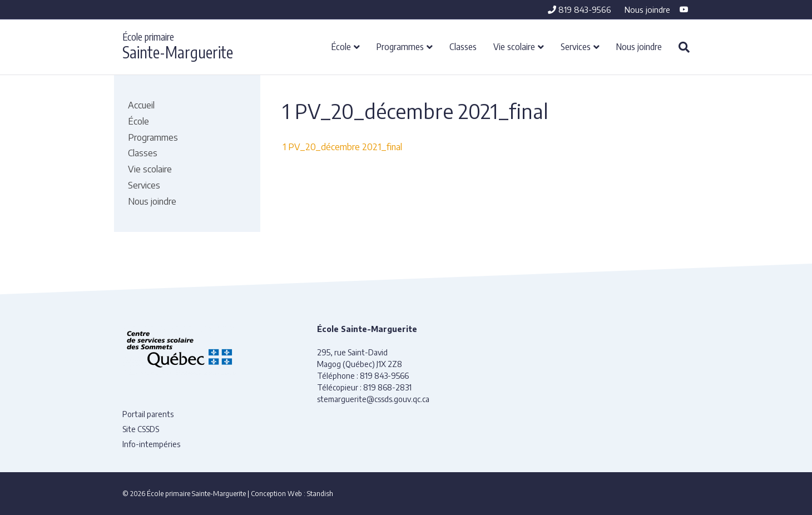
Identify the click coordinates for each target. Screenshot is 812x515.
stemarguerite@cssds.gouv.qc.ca (373, 399)
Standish (320, 494)
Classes (463, 46)
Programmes (400, 46)
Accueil (141, 105)
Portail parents (148, 414)
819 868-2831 (387, 387)
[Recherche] (680, 47)
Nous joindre (647, 9)
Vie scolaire (514, 46)
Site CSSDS (141, 429)
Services (576, 46)
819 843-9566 (580, 9)
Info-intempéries (151, 444)
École (341, 46)
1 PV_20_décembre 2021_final (342, 147)
